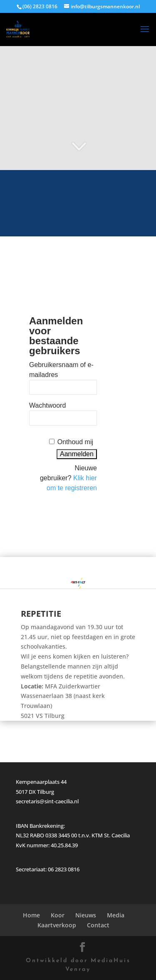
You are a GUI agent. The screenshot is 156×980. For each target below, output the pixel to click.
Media (116, 915)
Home (31, 915)
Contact (98, 925)
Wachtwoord (47, 405)
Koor (58, 915)
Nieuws (86, 915)
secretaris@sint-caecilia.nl (47, 801)
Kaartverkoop (57, 925)
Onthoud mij (75, 442)
